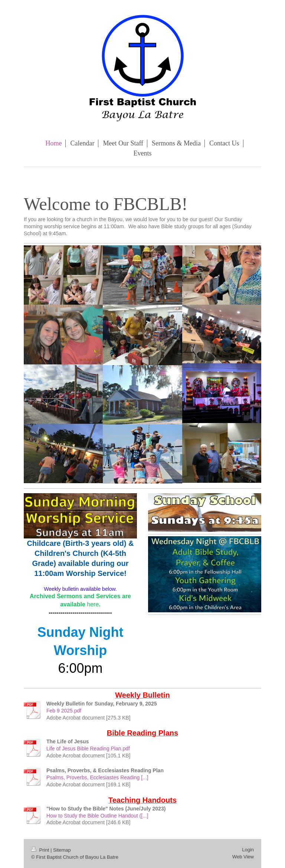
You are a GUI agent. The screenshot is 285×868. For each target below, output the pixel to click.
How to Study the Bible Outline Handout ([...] (97, 816)
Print (41, 850)
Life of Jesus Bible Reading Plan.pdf (88, 749)
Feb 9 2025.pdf (64, 711)
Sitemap (62, 850)
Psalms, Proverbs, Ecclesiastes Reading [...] (97, 777)
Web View (243, 857)
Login (248, 850)
